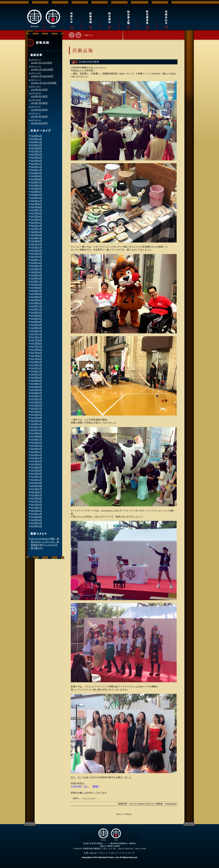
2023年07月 (36, 210)
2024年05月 (36, 185)
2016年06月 (36, 387)
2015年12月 (36, 399)
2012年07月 (36, 489)
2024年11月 (36, 170)
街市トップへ (75, 35)
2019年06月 (36, 294)
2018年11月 (36, 309)
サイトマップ (128, 853)
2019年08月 (36, 288)
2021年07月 (36, 250)
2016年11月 (36, 371)
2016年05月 (36, 390)
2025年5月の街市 (39, 116)
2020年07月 (36, 266)
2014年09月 (36, 433)
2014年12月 (36, 424)
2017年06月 (36, 349)
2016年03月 (36, 393)
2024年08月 (36, 179)
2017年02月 (36, 362)
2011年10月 (36, 504)
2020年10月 (36, 263)
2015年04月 (36, 418)
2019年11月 (36, 281)
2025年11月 (36, 142)
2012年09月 (36, 486)
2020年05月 (36, 269)
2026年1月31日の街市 (41, 63)
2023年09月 (36, 204)
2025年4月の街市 (39, 123)
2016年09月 (36, 377)
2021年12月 (36, 244)
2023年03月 (36, 219)
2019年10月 (36, 284)
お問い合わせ (90, 853)
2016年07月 (36, 384)
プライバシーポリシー (109, 853)
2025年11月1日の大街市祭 (44, 83)
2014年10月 (36, 430)
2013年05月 (36, 467)
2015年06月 (36, 411)
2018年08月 (36, 315)
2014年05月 (36, 442)
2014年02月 (36, 449)
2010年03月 (36, 523)
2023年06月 (36, 213)
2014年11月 (36, 427)
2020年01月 (36, 275)
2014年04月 (36, 446)
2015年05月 (36, 415)
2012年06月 (36, 492)
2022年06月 (36, 241)
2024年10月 (36, 173)
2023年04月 (36, 216)
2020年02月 (36, 272)
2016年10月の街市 (89, 62)
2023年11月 (36, 201)
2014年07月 (36, 439)
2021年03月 (36, 257)
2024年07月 (36, 182)
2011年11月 (36, 501)
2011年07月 (36, 507)
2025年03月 (36, 157)
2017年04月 (36, 356)
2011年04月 (36, 511)
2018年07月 (36, 319)
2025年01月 (36, 164)
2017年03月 (36, 359)
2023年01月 (36, 222)
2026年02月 (36, 136)
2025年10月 (36, 145)
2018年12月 (36, 306)
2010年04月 (36, 520)
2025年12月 (36, 139)
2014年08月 (36, 436)
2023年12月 (36, 198)
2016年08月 (36, 380)
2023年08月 (36, 207)
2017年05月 (36, 353)
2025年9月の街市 (39, 90)
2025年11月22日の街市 (42, 76)
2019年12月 (36, 278)
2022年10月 (36, 232)
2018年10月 (36, 312)
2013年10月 (36, 461)
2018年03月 (36, 328)
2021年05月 (36, 253)
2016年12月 (36, 368)
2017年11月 (36, 337)
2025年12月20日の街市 (42, 69)
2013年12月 (36, 455)
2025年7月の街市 (39, 103)
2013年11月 (36, 458)
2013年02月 (36, 473)
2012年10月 (36, 483)
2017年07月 (36, 346)
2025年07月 (36, 151)
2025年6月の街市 (39, 110)
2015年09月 (36, 402)
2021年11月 (36, 247)
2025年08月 (36, 148)
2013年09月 (36, 464)
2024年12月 (36, 167)
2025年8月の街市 (39, 96)
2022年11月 (36, 229)
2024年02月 (36, 195)
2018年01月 (36, 331)
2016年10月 (36, 374)
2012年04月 (36, 498)
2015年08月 (36, 405)
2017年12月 (36, 334)
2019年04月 (36, 300)
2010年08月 (36, 517)
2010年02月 (36, 526)
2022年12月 (36, 226)
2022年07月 (36, 238)
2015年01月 (36, 421)
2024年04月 (36, 188)
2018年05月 (36, 325)
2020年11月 (36, 260)
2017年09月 (36, 340)
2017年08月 (36, 343)
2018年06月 (36, 322)
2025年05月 (36, 154)
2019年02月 (36, 303)
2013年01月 (36, 477)
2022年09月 (36, 235)
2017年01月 (36, 365)
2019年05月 (36, 297)
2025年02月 (36, 161)
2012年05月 (36, 495)
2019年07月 (36, 291)
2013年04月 (36, 470)
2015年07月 (36, 408)
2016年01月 (36, 396)
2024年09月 (36, 176)
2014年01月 (36, 452)
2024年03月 (36, 191)
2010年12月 (36, 514)
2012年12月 (36, 480)
